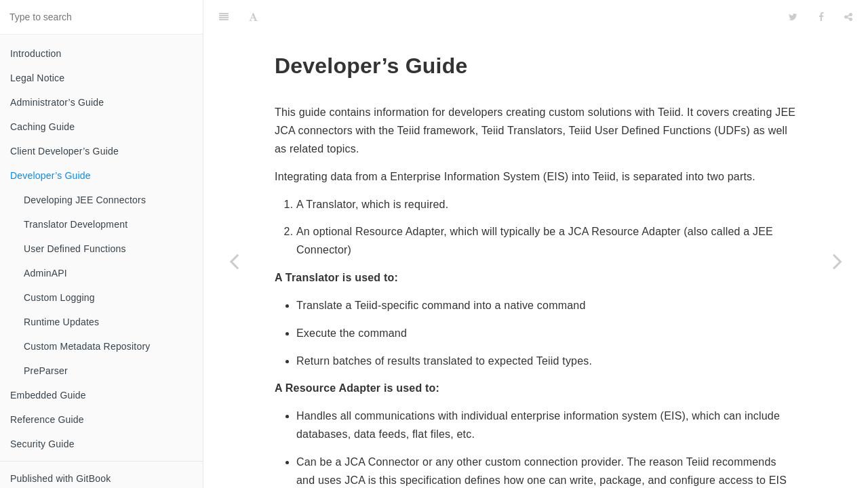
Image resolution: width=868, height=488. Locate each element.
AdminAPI (45, 273)
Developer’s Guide (51, 176)
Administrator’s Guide (57, 102)
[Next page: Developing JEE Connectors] (837, 261)
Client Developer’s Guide (64, 151)
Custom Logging (59, 298)
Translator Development (76, 224)
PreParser (46, 371)
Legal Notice (37, 78)
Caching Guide (42, 127)
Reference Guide (47, 420)
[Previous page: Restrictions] (234, 261)
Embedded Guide (48, 395)
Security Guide (42, 444)
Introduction (36, 54)
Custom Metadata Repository (87, 346)
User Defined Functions (75, 249)
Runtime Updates (61, 322)
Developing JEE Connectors (85, 200)
